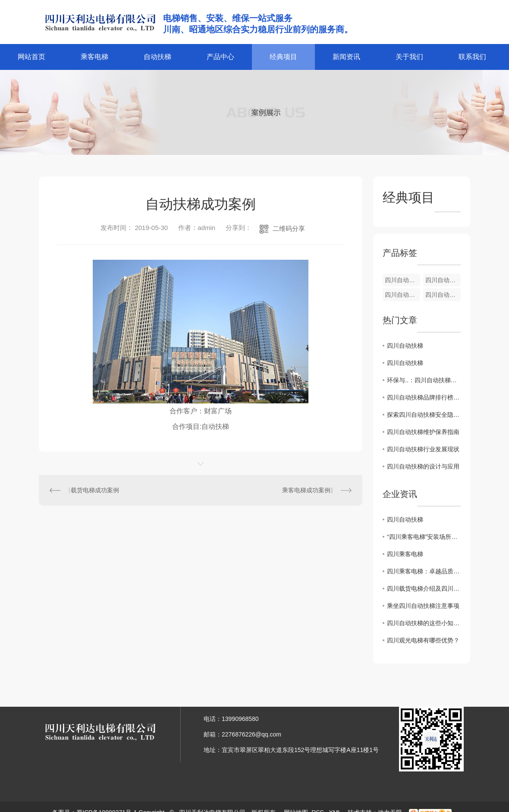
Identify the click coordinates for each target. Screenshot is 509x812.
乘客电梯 (94, 57)
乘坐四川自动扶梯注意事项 (423, 606)
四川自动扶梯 (402, 295)
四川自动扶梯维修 (443, 280)
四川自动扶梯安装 (402, 280)
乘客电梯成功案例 (306, 490)
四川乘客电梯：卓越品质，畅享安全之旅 (424, 571)
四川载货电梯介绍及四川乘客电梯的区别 (424, 589)
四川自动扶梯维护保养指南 (423, 432)
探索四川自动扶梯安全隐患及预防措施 (424, 415)
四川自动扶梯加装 (443, 295)
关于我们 (409, 57)
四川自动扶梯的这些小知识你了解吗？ (424, 623)
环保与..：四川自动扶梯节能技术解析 (424, 380)
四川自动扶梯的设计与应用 (423, 466)
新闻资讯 (346, 57)
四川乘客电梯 (405, 554)
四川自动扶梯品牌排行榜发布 (424, 397)
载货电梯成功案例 (95, 490)
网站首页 (31, 57)
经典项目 (283, 57)
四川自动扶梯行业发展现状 (423, 449)
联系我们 (472, 57)
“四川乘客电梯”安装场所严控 (424, 537)
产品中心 (220, 57)
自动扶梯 (157, 57)
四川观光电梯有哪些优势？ (423, 640)
